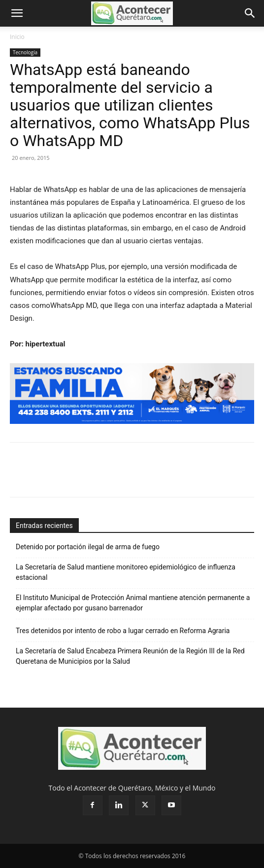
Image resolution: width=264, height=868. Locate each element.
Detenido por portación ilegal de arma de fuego (88, 547)
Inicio (17, 37)
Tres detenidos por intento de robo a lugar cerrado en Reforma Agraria (123, 631)
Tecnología (25, 52)
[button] (17, 13)
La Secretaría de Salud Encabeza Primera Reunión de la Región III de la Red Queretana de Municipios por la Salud (130, 656)
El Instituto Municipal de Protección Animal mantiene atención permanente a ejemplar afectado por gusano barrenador (133, 603)
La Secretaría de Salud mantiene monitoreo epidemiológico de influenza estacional (126, 572)
